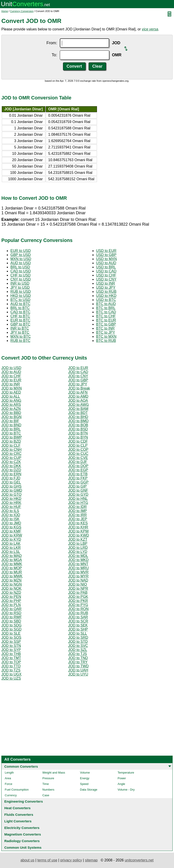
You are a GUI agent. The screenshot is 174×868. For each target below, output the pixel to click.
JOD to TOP (11, 662)
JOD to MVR (78, 572)
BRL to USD (20, 267)
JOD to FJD (11, 478)
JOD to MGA (12, 560)
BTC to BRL (106, 308)
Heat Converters (17, 808)
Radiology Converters (22, 841)
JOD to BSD (78, 429)
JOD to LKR (11, 548)
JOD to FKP (78, 478)
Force (8, 784)
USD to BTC (106, 300)
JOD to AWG (79, 405)
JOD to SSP (11, 642)
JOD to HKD (11, 499)
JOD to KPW (79, 531)
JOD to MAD (12, 556)
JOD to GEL (11, 482)
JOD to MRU (79, 568)
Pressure (48, 778)
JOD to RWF (12, 617)
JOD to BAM (78, 409)
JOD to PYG (78, 605)
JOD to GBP (78, 380)
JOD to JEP (78, 519)
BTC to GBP (106, 324)
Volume (85, 773)
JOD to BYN (78, 437)
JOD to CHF (11, 376)
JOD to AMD (78, 396)
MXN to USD (21, 259)
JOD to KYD (11, 539)
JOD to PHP (11, 601)
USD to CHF (106, 275)
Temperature (126, 773)
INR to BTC (20, 328)
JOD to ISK (10, 519)
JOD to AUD (11, 372)
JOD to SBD (11, 621)
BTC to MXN (106, 337)
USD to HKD (106, 296)
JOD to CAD (78, 372)
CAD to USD (21, 271)
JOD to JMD (11, 523)
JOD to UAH (78, 670)
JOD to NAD (78, 580)
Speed (84, 784)
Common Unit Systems (23, 847)
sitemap (91, 860)
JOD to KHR (78, 527)
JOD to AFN (78, 392)
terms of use (47, 860)
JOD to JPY (78, 384)
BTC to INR (105, 328)
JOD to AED (11, 392)
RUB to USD (21, 292)
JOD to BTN (78, 433)
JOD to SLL (78, 633)
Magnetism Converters (23, 834)
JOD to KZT (78, 539)
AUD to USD (21, 263)
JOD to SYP (11, 650)
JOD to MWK (12, 576)
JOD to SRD (78, 637)
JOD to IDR (77, 507)
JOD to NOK (11, 588)
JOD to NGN (12, 584)
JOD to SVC (78, 646)
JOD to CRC (11, 454)
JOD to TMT (11, 658)
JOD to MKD (78, 560)
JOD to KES (78, 523)
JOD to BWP (12, 437)
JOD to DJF (78, 462)
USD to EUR (106, 251)
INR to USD (20, 283)
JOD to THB (11, 654)
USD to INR (106, 283)
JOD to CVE (78, 458)
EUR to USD (21, 251)
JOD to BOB (78, 425)
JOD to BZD (11, 441)
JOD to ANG (11, 401)
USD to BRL (106, 267)
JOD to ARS (11, 405)
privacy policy (71, 860)
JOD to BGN (11, 417)
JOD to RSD (11, 613)
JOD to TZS (11, 670)
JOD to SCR (78, 621)
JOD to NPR (78, 588)
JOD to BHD (78, 417)
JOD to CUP (11, 458)
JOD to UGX (11, 674)
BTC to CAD (106, 312)
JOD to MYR (78, 576)
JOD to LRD (78, 548)
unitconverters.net (139, 860)
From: (52, 43)
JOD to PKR (78, 601)
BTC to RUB (106, 341)
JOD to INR (11, 384)
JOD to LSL (11, 552)
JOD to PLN (11, 605)
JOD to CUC (78, 454)
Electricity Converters (22, 828)
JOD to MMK (12, 564)
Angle (121, 784)
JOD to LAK (11, 544)
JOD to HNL (78, 499)
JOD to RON (78, 609)
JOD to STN (11, 646)
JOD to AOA (78, 401)
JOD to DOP (78, 466)
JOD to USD (11, 368)
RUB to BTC (20, 341)
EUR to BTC (20, 320)
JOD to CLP (78, 445)
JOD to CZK (11, 462)
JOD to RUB (78, 613)
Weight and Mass (54, 773)
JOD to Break (79, 388)
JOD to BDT (78, 413)
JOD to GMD (12, 490)
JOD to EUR (78, 368)
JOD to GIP (77, 486)
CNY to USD (21, 279)
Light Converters (18, 821)
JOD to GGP (78, 482)
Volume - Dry (126, 790)
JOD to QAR (11, 609)
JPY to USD (20, 287)
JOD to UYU (78, 674)
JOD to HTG (78, 503)
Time (46, 784)
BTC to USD (20, 300)
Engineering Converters (24, 801)
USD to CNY (106, 279)
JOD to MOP (12, 568)
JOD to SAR (78, 617)
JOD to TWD (78, 666)
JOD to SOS (11, 637)
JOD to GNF (78, 490)
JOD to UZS (11, 678)
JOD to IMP (78, 511)
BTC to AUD (106, 304)
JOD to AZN (11, 409)
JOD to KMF (11, 531)
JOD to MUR (12, 572)
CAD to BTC (20, 312)
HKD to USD (21, 296)
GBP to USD (21, 255)
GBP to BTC (20, 324)
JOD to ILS (10, 511)
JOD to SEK (78, 625)
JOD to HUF (11, 507)
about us (27, 860)
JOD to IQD (11, 515)
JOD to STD (78, 642)
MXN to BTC (21, 337)
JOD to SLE (11, 633)
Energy (85, 778)
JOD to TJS (77, 654)
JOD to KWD (79, 535)
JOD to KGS (11, 527)
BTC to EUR (106, 320)
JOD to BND (11, 425)
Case (46, 795)
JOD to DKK (11, 466)
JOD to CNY (78, 376)
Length (9, 773)
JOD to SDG (11, 625)
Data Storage (89, 790)
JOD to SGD (11, 629)
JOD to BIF (10, 421)
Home (5, 11)
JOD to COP (78, 450)
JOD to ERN (11, 474)
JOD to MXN (12, 388)
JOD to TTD (11, 666)
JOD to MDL (78, 556)
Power (122, 778)
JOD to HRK (11, 503)
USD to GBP (106, 255)
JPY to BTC (20, 332)
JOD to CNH (11, 450)
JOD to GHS (11, 486)
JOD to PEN (11, 597)
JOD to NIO (78, 584)
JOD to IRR (77, 515)
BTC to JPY (106, 332)
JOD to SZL (78, 650)
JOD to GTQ (11, 494)
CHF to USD (21, 275)
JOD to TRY (78, 662)
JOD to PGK (78, 597)
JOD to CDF (78, 441)
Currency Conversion (22, 11)
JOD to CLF (11, 445)
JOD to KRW (12, 535)
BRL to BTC (20, 308)
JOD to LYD (78, 552)
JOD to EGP (78, 470)
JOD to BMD (78, 421)
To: (54, 55)
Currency (11, 795)
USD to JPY (106, 287)
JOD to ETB (78, 474)
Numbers (48, 790)
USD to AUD (106, 263)
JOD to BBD (11, 413)
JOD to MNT (78, 564)
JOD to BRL (11, 429)
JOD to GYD (78, 494)
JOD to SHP (78, 629)
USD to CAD (106, 271)
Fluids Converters (19, 815)
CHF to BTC (20, 316)
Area (8, 778)
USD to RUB (106, 292)
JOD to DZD (11, 470)
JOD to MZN (11, 580)
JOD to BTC (11, 433)
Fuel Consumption (17, 790)
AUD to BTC (20, 304)
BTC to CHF (106, 316)
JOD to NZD (11, 593)
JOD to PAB (78, 593)
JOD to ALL (11, 396)
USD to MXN (106, 259)
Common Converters (21, 766)
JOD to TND (78, 658)
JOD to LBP (78, 544)
